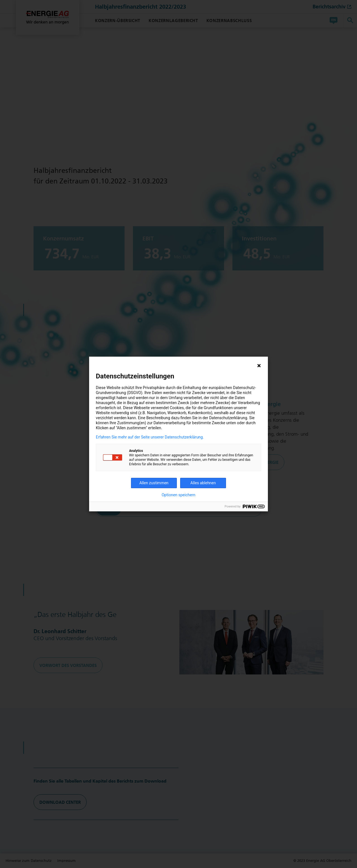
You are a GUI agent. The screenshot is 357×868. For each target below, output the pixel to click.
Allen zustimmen (154, 483)
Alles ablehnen (203, 483)
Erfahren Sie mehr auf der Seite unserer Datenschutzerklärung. (150, 437)
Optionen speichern (179, 495)
